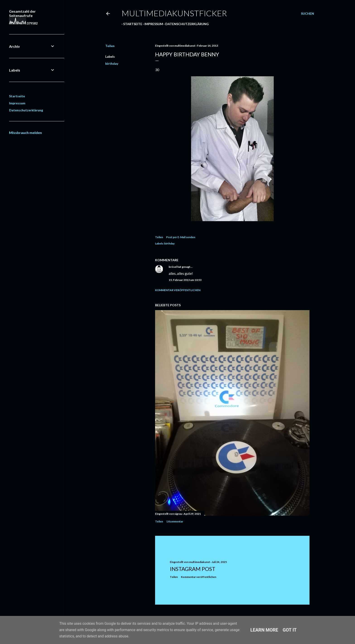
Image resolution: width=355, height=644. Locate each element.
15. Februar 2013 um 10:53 (185, 280)
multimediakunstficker (174, 13)
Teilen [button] (110, 46)
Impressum (152, 24)
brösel (173, 267)
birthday (112, 63)
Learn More (264, 630)
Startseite (131, 24)
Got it (290, 630)
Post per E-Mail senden (181, 237)
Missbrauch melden (25, 133)
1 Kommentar (175, 521)
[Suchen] (307, 14)
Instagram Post (193, 569)
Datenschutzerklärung (185, 24)
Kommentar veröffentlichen (178, 290)
